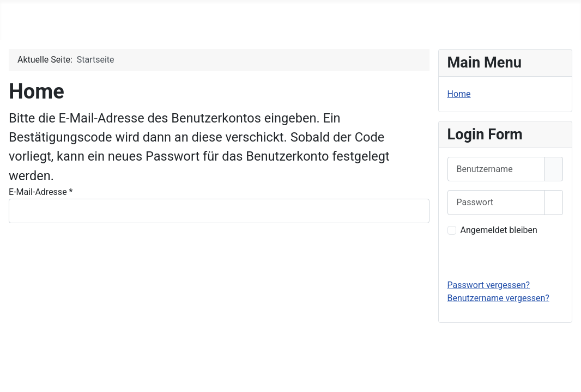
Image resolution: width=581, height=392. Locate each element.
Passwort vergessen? (489, 285)
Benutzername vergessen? (498, 298)
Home (459, 94)
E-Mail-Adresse (41, 192)
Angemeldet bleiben (499, 230)
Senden (32, 262)
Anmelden (505, 257)
